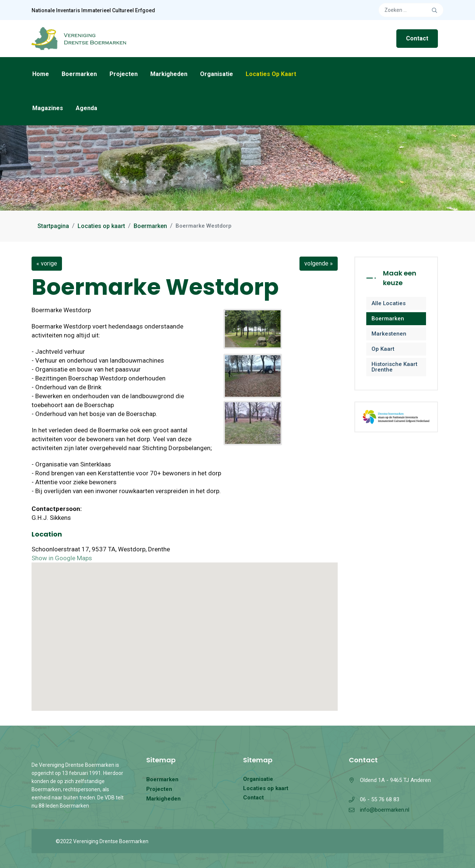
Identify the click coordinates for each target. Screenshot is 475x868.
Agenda (86, 108)
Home (41, 74)
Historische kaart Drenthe (394, 367)
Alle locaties (389, 303)
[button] (185, 630)
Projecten (124, 74)
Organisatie (217, 74)
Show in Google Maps (62, 558)
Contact (417, 38)
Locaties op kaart (271, 74)
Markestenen (389, 334)
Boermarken (79, 74)
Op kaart (383, 349)
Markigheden (169, 74)
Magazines (48, 108)
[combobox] (411, 10)
